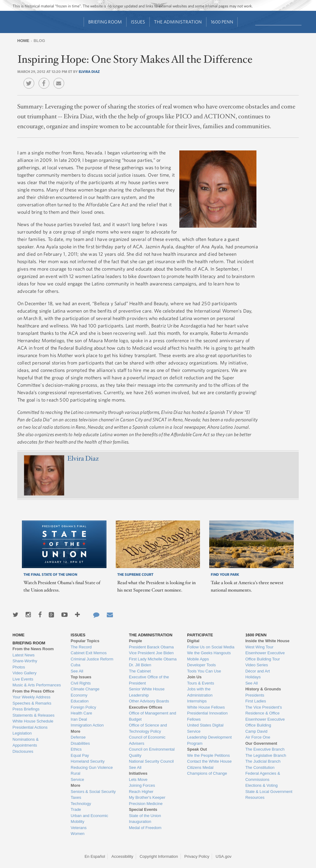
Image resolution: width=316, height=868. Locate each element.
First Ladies (256, 701)
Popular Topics (85, 641)
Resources (255, 797)
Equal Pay (80, 755)
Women (78, 834)
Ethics (76, 749)
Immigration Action (87, 725)
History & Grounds (263, 689)
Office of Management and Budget (153, 716)
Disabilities (80, 743)
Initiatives (138, 773)
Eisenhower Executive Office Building (265, 722)
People (136, 641)
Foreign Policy (83, 707)
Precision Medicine (146, 804)
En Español (95, 856)
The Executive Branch (265, 749)
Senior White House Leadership (147, 692)
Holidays (253, 677)
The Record (81, 647)
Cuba (75, 665)
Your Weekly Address (32, 697)
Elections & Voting (262, 785)
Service (77, 780)
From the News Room (33, 649)
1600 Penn (222, 22)
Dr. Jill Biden (140, 665)
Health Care (81, 713)
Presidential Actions (30, 727)
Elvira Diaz (89, 71)
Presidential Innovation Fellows (207, 716)
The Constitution (260, 767)
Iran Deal (79, 719)
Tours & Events (200, 683)
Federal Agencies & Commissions (263, 776)
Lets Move (138, 780)
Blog (39, 41)
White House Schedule (33, 721)
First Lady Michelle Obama (153, 659)
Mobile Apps (198, 659)
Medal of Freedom (145, 828)
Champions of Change (207, 773)
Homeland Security (88, 761)
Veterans (79, 828)
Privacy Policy (197, 856)
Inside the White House (267, 641)
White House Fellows (206, 707)
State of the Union (145, 816)
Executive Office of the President (149, 680)
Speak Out (197, 749)
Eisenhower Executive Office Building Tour (265, 656)
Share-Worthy (25, 661)
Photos (19, 667)
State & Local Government (269, 792)
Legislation (22, 733)
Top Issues (81, 677)
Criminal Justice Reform (92, 659)
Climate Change (85, 689)
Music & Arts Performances (37, 685)
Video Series (257, 665)
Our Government (261, 743)
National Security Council (151, 761)
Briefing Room (105, 22)
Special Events (143, 809)
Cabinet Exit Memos (89, 653)
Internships (197, 701)
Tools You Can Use (204, 671)
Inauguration (140, 822)
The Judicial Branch (263, 761)
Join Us (194, 677)
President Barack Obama (151, 647)
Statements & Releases (34, 715)
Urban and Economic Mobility (89, 819)
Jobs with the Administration (200, 692)
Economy (79, 695)
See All (77, 671)
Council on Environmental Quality (152, 752)
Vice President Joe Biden (151, 653)
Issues (138, 22)
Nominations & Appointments (26, 742)
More (75, 731)
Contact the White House (209, 761)
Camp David (256, 731)
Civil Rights (81, 683)
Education (80, 701)
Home (23, 41)
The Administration (178, 22)
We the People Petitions (208, 755)
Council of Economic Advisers (147, 740)
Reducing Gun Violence (92, 767)
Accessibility (122, 856)
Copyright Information (159, 856)
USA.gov (224, 856)
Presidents (255, 695)
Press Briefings (26, 709)
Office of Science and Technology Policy (148, 728)
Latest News (24, 655)
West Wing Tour (259, 647)
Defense (78, 737)
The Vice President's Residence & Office (264, 710)
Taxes (76, 797)
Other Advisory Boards (149, 701)
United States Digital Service (205, 728)
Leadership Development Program (209, 740)
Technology (81, 804)
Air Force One (258, 737)
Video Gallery (25, 673)
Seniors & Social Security (93, 792)
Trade (76, 809)
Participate (200, 635)
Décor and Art (258, 671)
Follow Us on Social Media (211, 647)
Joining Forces (142, 785)
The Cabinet (140, 671)
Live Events (23, 679)
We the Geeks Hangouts (209, 653)
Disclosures (23, 751)
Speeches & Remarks (32, 703)
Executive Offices (146, 707)
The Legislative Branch (266, 755)
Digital (193, 641)
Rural (75, 773)
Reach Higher (141, 792)
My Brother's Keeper (147, 797)
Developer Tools (201, 665)
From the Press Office (33, 691)
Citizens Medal (200, 767)
